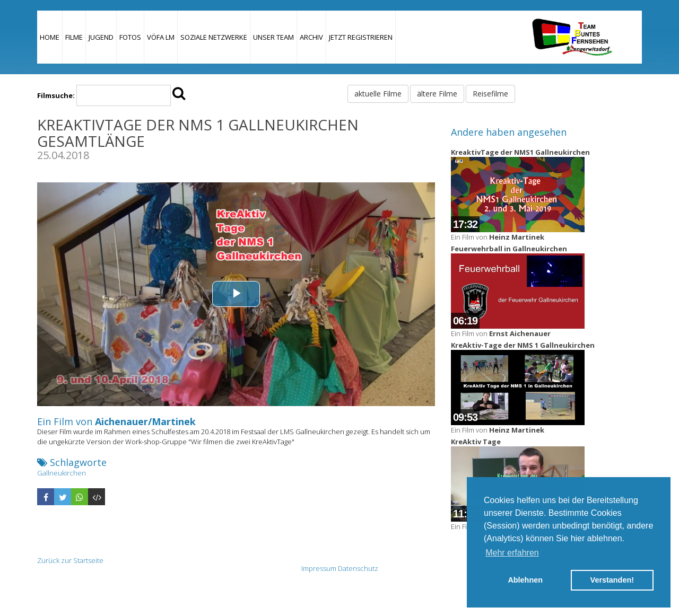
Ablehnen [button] (525, 580)
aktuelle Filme (378, 94)
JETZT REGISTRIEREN (361, 37)
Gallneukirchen (62, 473)
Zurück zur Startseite (70, 560)
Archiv (311, 37)
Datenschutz (358, 568)
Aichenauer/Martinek (145, 421)
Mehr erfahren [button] (512, 553)
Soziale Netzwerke (214, 37)
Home (50, 37)
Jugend (101, 37)
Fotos (130, 37)
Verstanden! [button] (612, 580)
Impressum (319, 568)
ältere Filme (437, 94)
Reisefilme (490, 94)
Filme (74, 37)
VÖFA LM (161, 37)
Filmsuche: (56, 95)
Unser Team (273, 37)
